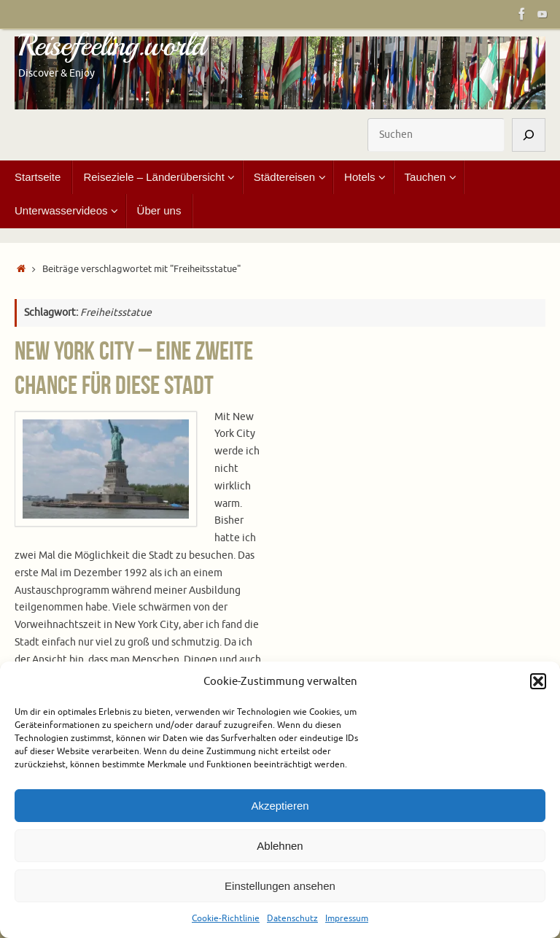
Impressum (347, 918)
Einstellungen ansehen (280, 886)
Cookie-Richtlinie (226, 918)
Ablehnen (280, 846)
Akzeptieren (280, 806)
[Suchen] (529, 135)
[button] (538, 681)
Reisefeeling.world (112, 46)
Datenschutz (292, 918)
